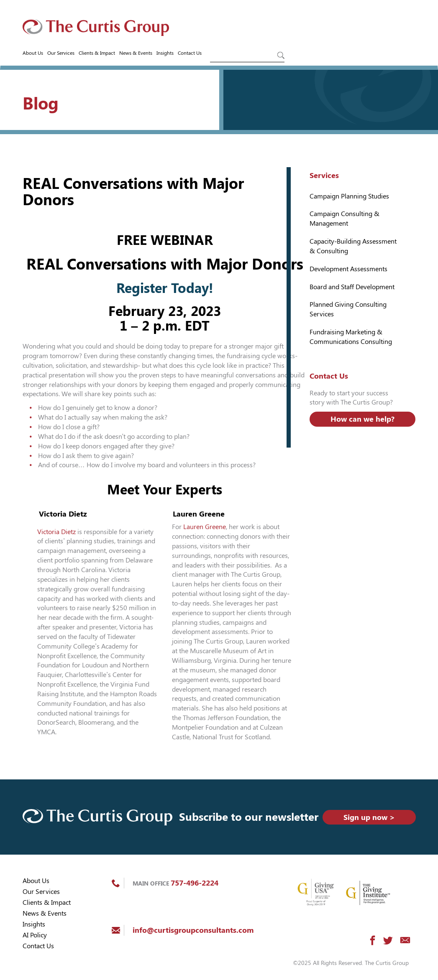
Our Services (61, 53)
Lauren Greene (205, 527)
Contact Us (190, 53)
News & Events (136, 53)
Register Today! (165, 288)
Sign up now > (369, 817)
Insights (165, 53)
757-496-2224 (195, 883)
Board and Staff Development (352, 287)
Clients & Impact (97, 53)
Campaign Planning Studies (349, 196)
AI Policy (35, 935)
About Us (33, 53)
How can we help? (362, 419)
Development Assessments (348, 269)
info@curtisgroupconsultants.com (193, 930)
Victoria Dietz (56, 532)
